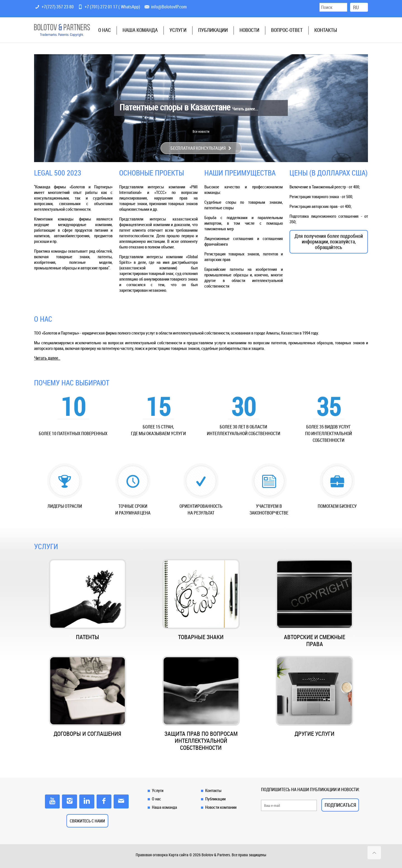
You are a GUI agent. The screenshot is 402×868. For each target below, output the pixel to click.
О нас (156, 799)
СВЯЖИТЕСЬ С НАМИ (87, 821)
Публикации (215, 799)
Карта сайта (179, 855)
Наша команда (164, 807)
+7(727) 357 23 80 (58, 7)
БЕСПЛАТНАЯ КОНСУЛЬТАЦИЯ (201, 148)
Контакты (213, 790)
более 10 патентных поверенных (73, 433)
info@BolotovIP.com (169, 7)
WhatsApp (130, 7)
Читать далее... (245, 109)
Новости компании (221, 807)
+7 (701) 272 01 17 (101, 7)
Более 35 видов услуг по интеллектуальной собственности (329, 433)
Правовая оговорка (152, 855)
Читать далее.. (47, 358)
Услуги (158, 790)
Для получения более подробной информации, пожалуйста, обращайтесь (329, 242)
